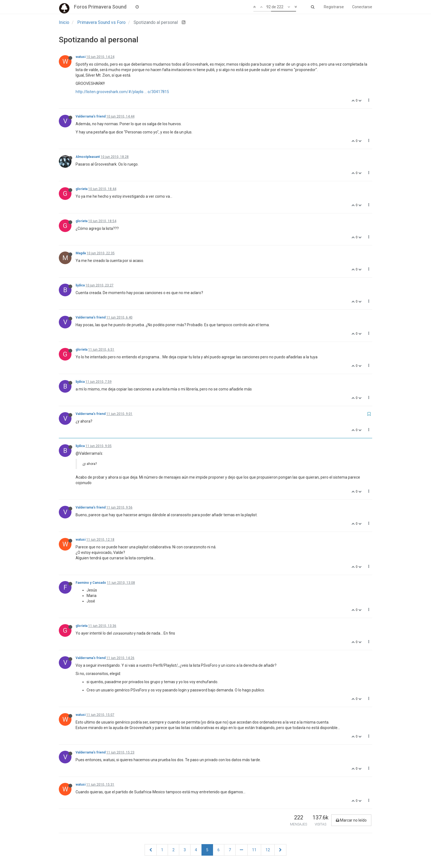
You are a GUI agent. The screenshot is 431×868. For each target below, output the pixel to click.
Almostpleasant (88, 157)
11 (254, 850)
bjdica (80, 285)
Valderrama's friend (91, 116)
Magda (81, 253)
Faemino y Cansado (91, 583)
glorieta (81, 189)
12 (268, 850)
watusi (81, 57)
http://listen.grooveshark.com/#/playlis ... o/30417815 (122, 92)
